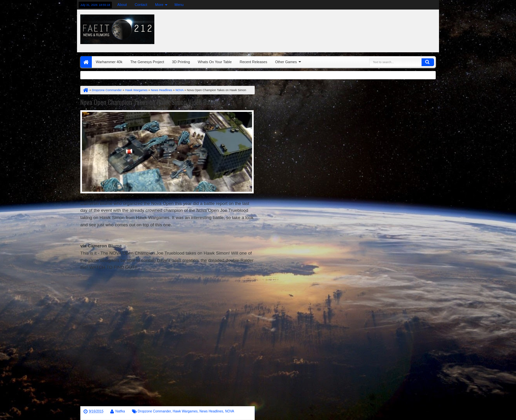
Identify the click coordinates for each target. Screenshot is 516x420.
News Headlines (211, 411)
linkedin (418, 5)
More (159, 5)
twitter (383, 5)
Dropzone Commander (155, 411)
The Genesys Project (147, 62)
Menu (179, 5)
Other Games (286, 62)
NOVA (230, 411)
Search (428, 62)
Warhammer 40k (109, 62)
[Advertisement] (356, 29)
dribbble (426, 5)
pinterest (435, 5)
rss (409, 5)
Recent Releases (253, 62)
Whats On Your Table (215, 62)
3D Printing (181, 62)
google (400, 5)
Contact (141, 5)
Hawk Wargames (185, 411)
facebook (392, 5)
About (122, 5)
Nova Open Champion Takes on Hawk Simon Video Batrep (150, 102)
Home (86, 62)
